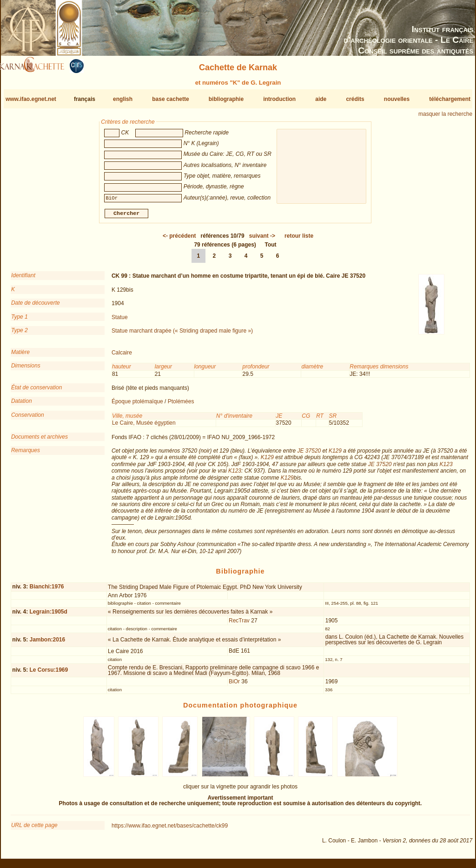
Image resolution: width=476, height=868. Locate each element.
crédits (355, 99)
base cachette (170, 99)
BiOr (234, 685)
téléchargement (450, 99)
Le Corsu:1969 (49, 674)
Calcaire (122, 356)
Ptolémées (181, 405)
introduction (279, 99)
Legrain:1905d (48, 615)
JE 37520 (309, 454)
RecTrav (239, 624)
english (123, 99)
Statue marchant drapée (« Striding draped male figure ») (182, 334)
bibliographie (226, 99)
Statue (120, 320)
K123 (446, 468)
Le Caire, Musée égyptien (144, 427)
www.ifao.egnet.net (31, 99)
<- (179, 240)
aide (321, 99)
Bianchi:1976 (46, 590)
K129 (335, 454)
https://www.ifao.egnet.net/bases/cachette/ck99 (170, 829)
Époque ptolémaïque (137, 405)
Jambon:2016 (47, 643)
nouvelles (397, 99)
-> (262, 240)
